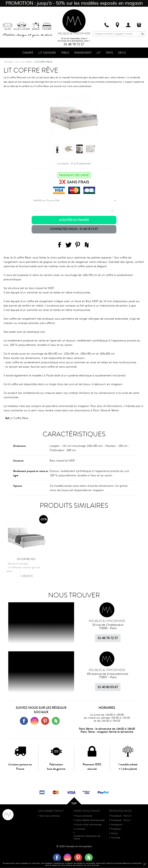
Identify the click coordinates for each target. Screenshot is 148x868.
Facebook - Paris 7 (121, 820)
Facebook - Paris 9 (121, 816)
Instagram (117, 825)
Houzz (114, 834)
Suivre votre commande (88, 825)
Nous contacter (84, 816)
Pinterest (116, 829)
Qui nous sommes (50, 816)
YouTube (116, 838)
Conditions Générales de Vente (87, 838)
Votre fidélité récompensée (90, 820)
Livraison (80, 829)
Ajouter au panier (74, 220)
